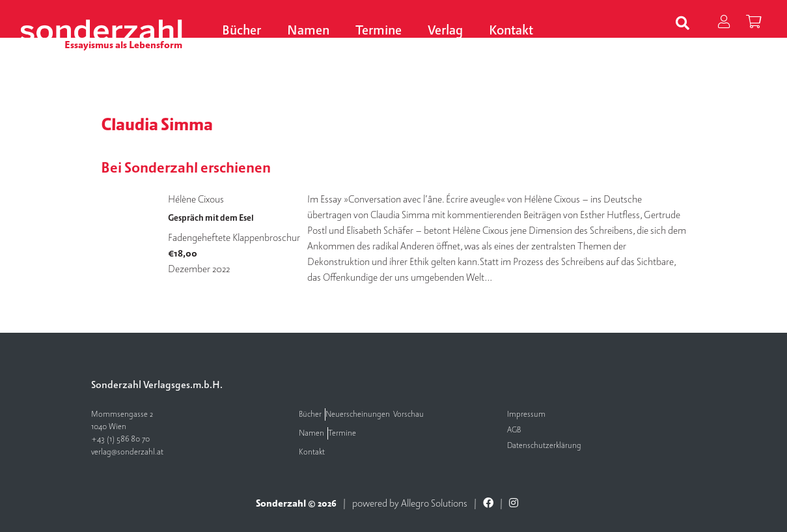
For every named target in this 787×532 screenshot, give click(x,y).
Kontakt (511, 31)
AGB (514, 430)
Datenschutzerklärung (544, 446)
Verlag (445, 31)
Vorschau (408, 414)
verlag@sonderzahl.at (127, 452)
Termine (379, 31)
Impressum (526, 414)
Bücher (242, 31)
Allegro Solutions (434, 503)
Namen (308, 31)
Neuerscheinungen (358, 414)
